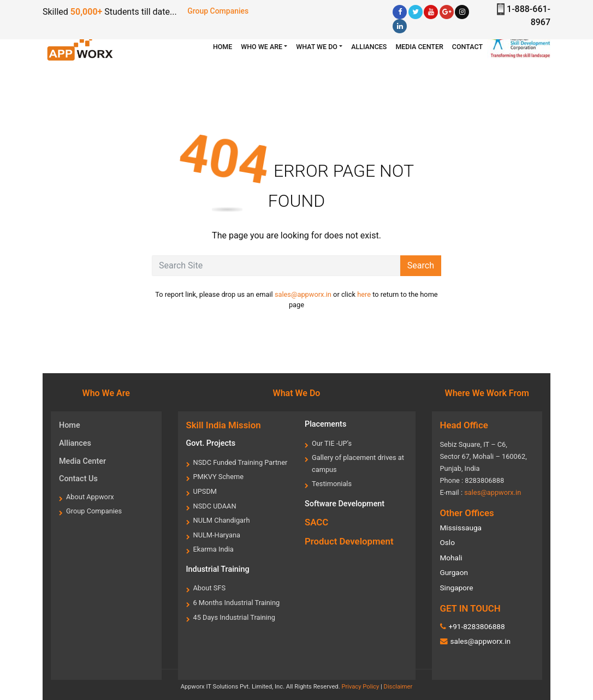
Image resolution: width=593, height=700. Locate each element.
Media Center (82, 461)
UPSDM (205, 491)
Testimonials (332, 484)
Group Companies (218, 11)
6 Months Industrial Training (237, 603)
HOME (225, 46)
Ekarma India (214, 549)
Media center (419, 47)
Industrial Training (218, 569)
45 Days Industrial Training (234, 617)
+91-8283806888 (476, 626)
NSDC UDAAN (215, 506)
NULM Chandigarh (222, 520)
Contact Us (78, 479)
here (364, 294)
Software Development (345, 504)
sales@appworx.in (303, 294)
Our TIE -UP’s (332, 443)
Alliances (369, 47)
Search (421, 265)
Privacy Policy (360, 687)
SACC (316, 522)
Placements (325, 424)
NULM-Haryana (217, 535)
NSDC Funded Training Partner (241, 462)
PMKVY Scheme (218, 477)
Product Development (349, 541)
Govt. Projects (211, 443)
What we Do (317, 47)
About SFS (210, 588)
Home (70, 425)
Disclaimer (398, 687)
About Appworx (90, 497)
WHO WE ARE (262, 47)
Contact (467, 47)
